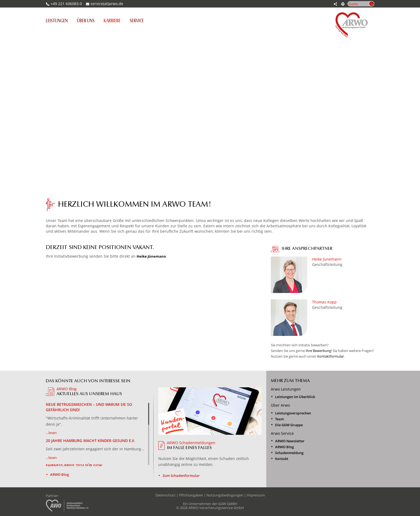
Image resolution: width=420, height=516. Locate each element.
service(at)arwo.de (107, 4)
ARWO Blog (59, 474)
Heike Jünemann (151, 256)
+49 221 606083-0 (64, 4)
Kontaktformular (331, 356)
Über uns (86, 21)
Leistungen (59, 21)
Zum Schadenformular (181, 476)
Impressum (256, 495)
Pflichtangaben (191, 495)
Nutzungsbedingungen (225, 495)
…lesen (51, 433)
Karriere (112, 21)
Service (137, 21)
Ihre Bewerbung (318, 351)
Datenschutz (165, 495)
